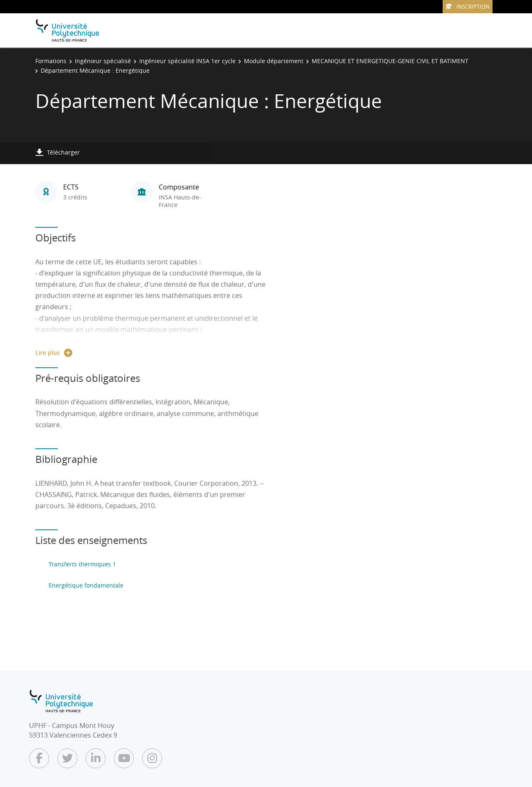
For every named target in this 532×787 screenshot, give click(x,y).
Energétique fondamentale (86, 585)
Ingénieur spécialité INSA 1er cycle (187, 61)
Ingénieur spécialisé (103, 61)
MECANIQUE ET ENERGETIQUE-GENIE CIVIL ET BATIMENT (390, 61)
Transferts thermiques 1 (82, 564)
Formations (51, 61)
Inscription (468, 7)
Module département (274, 61)
